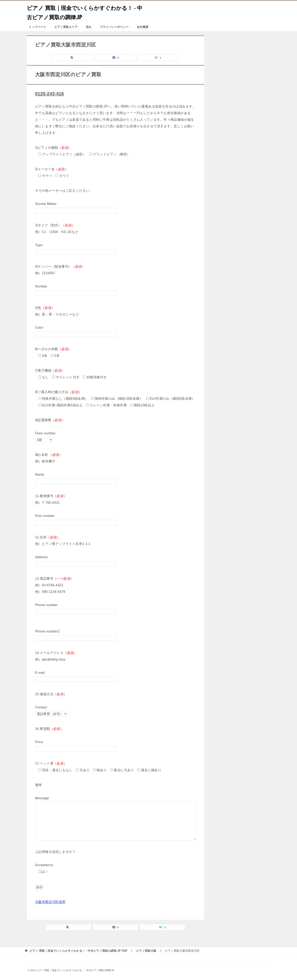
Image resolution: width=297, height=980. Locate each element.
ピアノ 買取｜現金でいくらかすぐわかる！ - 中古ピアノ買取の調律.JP (81, 12)
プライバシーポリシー (114, 27)
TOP (78, 950)
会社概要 (143, 27)
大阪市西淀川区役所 (50, 902)
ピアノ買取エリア (66, 27)
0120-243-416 (51, 93)
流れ (89, 27)
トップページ (38, 27)
